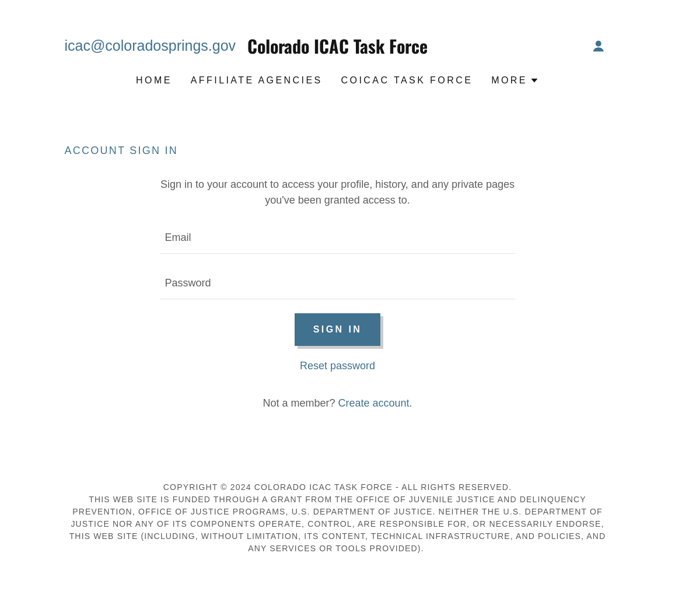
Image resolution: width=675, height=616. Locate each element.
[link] (337, 50)
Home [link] (154, 80)
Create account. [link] (375, 403)
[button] (599, 46)
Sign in (338, 329)
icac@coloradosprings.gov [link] (151, 45)
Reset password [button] (337, 366)
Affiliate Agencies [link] (257, 80)
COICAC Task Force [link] (407, 80)
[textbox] (338, 238)
